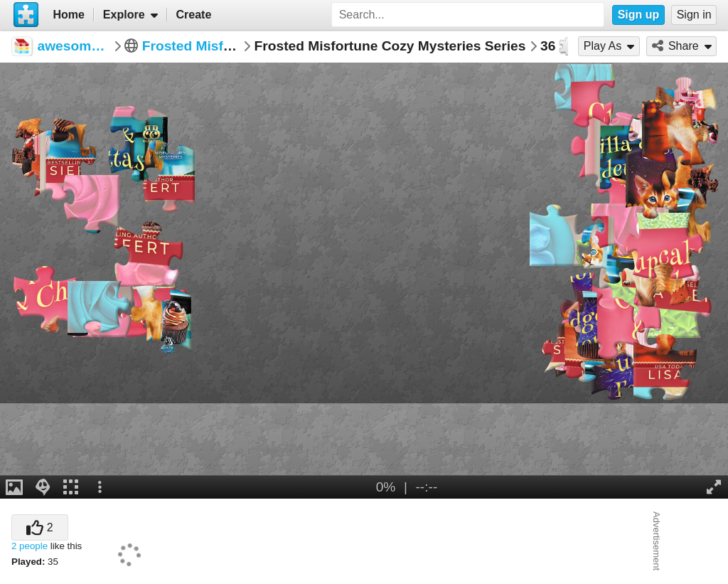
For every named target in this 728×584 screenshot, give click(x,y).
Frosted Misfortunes (208, 46)
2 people (30, 546)
